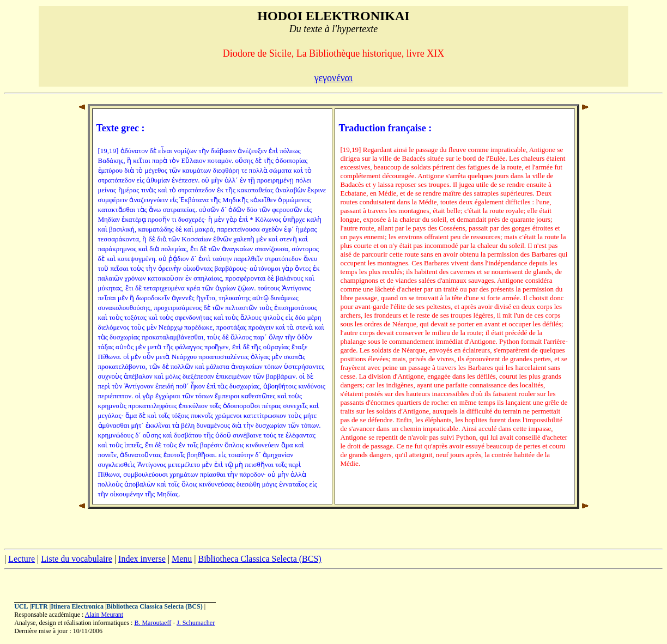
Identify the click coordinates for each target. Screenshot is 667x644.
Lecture (22, 559)
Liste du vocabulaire (77, 559)
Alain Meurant (104, 615)
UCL (21, 606)
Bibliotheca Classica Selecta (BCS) (259, 559)
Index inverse (142, 559)
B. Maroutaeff (153, 623)
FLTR (40, 606)
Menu (182, 559)
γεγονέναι (333, 78)
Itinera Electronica (77, 606)
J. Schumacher (196, 623)
